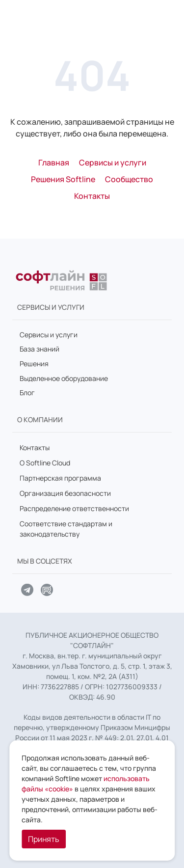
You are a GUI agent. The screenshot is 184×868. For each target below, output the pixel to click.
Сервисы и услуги (49, 335)
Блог (27, 393)
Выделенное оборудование (64, 378)
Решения (34, 364)
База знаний (39, 349)
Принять (44, 839)
